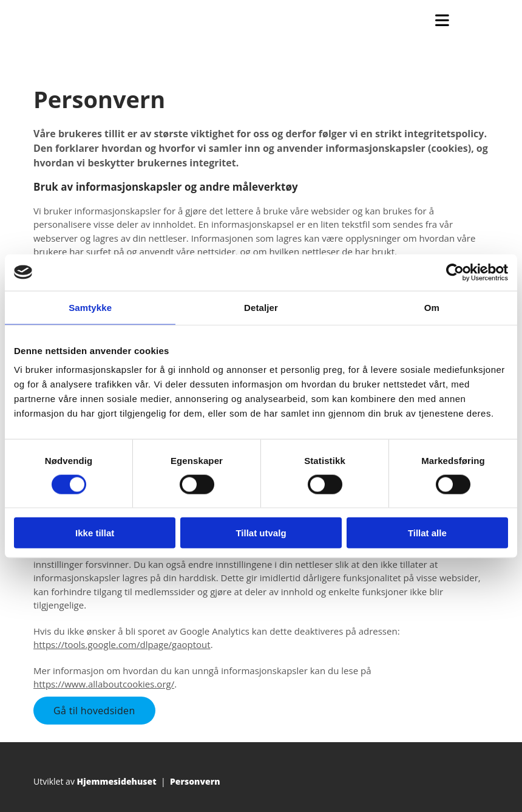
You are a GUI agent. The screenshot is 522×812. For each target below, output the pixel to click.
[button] (94, 711)
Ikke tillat (95, 533)
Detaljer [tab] (261, 307)
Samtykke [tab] (90, 307)
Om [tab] (432, 307)
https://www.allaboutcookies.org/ (104, 684)
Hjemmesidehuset (117, 781)
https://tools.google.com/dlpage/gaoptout (122, 644)
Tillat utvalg (261, 533)
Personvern (195, 781)
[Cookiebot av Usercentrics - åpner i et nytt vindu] (455, 272)
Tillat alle (427, 533)
